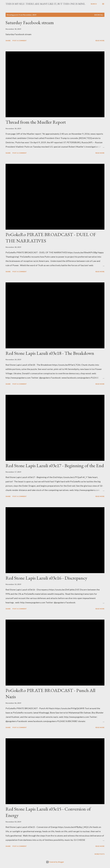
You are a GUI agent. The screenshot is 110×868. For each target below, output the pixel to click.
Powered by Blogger (55, 862)
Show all (99, 15)
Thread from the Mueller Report (36, 122)
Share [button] (8, 41)
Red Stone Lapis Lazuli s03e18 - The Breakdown (50, 353)
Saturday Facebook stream (30, 22)
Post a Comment (20, 41)
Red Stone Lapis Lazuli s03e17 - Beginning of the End (55, 466)
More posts (99, 854)
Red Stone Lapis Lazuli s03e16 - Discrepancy (46, 578)
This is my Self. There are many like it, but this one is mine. (45, 4)
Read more (100, 41)
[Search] (94, 4)
